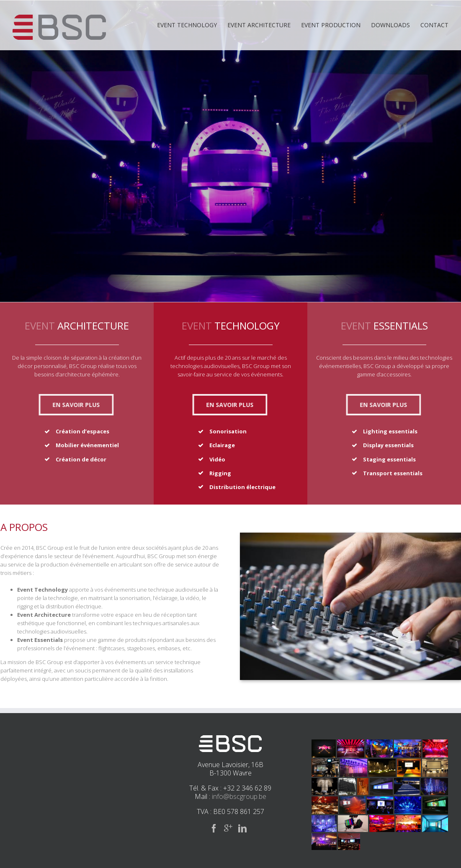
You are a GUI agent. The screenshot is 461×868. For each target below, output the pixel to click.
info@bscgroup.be (239, 796)
